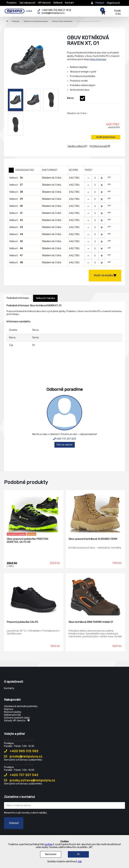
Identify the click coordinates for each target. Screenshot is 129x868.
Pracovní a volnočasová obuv (36, 21)
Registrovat (113, 3)
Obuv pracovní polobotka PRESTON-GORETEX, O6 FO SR (28, 540)
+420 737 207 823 (65, 439)
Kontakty (9, 688)
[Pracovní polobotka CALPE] (34, 594)
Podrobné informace (18, 298)
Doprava (9, 709)
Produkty (12, 3)
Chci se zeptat (65, 445)
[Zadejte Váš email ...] (64, 805)
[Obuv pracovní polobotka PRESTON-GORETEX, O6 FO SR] (34, 511)
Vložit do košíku (105, 275)
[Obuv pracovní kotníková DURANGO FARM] (95, 511)
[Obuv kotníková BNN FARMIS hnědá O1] (95, 594)
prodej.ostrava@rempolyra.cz (30, 780)
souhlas (48, 844)
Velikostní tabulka (45, 298)
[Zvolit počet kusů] (95, 178)
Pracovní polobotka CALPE (22, 622)
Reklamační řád (12, 715)
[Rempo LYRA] (18, 10)
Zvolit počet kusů (106, 137)
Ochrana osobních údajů (17, 718)
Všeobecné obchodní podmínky (21, 706)
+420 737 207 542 (21, 775)
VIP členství (44, 3)
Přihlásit (100, 3)
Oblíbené (58, 3)
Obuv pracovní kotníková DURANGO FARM (93, 539)
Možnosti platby (13, 712)
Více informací (98, 59)
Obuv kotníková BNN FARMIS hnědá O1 (91, 622)
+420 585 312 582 (21, 751)
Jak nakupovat (27, 3)
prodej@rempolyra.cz (23, 757)
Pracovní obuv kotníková (62, 21)
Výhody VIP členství (17, 721)
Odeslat (14, 823)
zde (80, 862)
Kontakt (69, 3)
